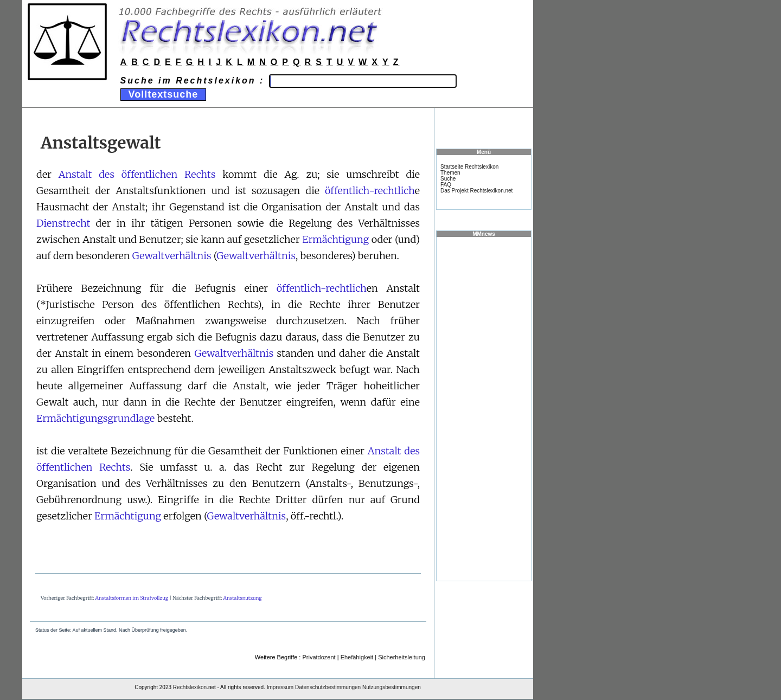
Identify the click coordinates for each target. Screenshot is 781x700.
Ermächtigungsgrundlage (95, 418)
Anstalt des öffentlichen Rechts (137, 174)
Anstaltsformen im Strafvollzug (132, 598)
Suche (448, 179)
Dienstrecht (63, 223)
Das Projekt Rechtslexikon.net (476, 191)
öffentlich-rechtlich (370, 191)
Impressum (280, 687)
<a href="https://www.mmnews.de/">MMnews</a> (484, 408)
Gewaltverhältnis (172, 256)
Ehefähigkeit (357, 657)
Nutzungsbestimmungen (392, 687)
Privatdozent (319, 657)
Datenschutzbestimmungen (328, 687)
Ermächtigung (335, 239)
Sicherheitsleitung (402, 657)
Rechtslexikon (190, 687)
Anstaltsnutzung (243, 598)
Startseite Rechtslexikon (469, 167)
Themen (450, 173)
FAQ (446, 185)
